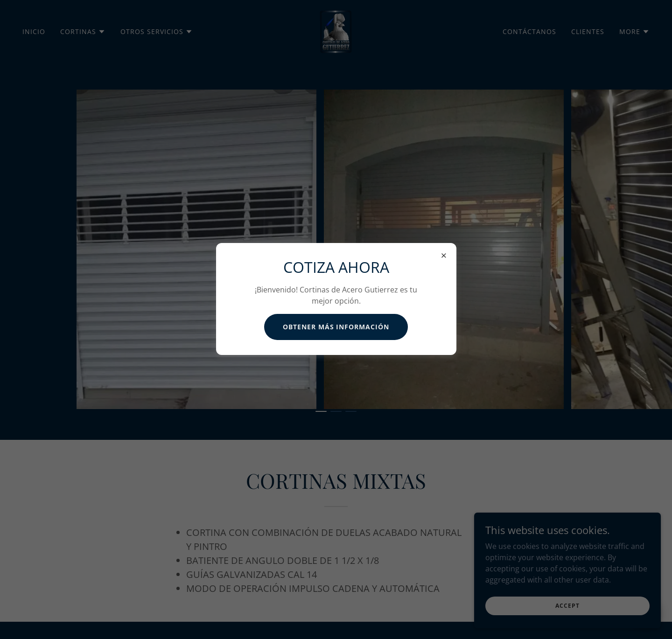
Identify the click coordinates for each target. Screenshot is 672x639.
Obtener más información (336, 327)
